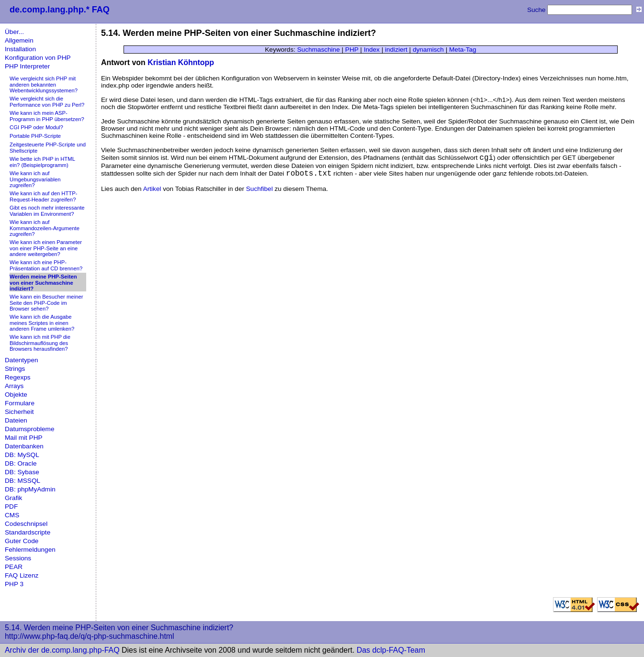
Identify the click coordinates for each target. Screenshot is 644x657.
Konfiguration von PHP (38, 58)
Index (372, 50)
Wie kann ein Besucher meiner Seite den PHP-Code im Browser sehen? (46, 303)
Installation (20, 49)
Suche (537, 10)
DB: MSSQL (23, 481)
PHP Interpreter (27, 66)
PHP (352, 50)
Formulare (20, 403)
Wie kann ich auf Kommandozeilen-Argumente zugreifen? (45, 228)
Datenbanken (24, 446)
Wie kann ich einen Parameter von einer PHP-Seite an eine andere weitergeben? (46, 248)
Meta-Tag (463, 50)
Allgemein (19, 40)
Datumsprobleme (30, 429)
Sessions (18, 558)
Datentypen (22, 360)
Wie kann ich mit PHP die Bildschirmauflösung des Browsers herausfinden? (40, 343)
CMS (12, 515)
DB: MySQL (22, 455)
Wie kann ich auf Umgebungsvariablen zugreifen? (35, 179)
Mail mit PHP (24, 438)
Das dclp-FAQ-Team (391, 650)
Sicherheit (19, 412)
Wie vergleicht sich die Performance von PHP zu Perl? (47, 102)
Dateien (16, 420)
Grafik (13, 498)
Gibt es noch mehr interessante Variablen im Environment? (47, 211)
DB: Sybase (22, 472)
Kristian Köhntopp (181, 62)
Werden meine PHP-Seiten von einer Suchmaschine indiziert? (43, 283)
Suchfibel (260, 189)
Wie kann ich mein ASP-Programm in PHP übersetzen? (47, 116)
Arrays (14, 386)
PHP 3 (14, 584)
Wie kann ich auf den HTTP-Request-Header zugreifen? (44, 196)
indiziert (396, 50)
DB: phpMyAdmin (30, 489)
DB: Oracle (21, 463)
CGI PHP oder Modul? (36, 127)
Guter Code (22, 541)
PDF (11, 507)
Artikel (152, 189)
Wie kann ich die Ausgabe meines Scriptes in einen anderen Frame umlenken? (42, 323)
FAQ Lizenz (22, 575)
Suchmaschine (319, 50)
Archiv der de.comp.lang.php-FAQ (62, 650)
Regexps (18, 377)
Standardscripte (28, 532)
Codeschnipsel (26, 524)
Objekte (16, 395)
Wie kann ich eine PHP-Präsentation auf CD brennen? (46, 265)
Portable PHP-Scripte (35, 136)
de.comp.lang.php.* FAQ (60, 10)
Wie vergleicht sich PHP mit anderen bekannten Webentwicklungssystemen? (44, 84)
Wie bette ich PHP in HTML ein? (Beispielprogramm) (42, 162)
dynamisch (428, 50)
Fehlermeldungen (30, 550)
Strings (15, 369)
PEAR (14, 567)
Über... (14, 32)
